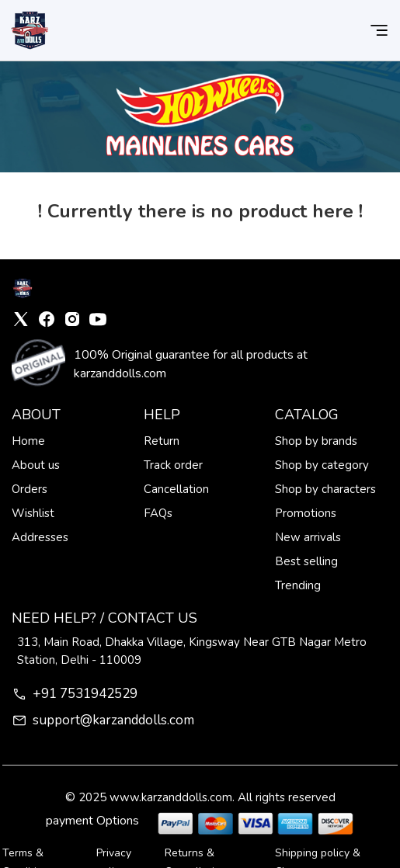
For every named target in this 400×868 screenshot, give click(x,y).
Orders (30, 489)
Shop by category (322, 465)
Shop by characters (325, 489)
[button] (379, 30)
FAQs (158, 513)
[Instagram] (72, 318)
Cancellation (176, 489)
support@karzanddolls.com (103, 720)
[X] (21, 318)
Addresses (40, 537)
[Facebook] (47, 318)
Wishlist (33, 513)
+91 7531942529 (75, 694)
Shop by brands (316, 441)
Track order (173, 465)
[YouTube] (98, 318)
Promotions (306, 513)
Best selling (306, 561)
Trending (298, 585)
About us (36, 465)
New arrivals (308, 537)
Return (162, 441)
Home (28, 441)
